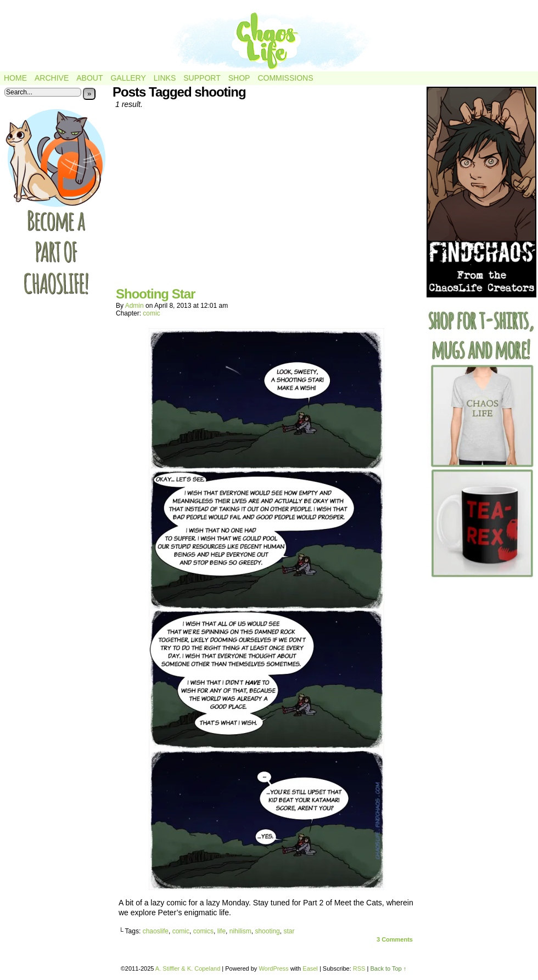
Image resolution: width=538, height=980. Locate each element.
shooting (267, 931)
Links (165, 78)
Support (202, 78)
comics (203, 931)
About (89, 78)
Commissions (285, 78)
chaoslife (156, 931)
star (289, 931)
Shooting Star (155, 294)
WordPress (273, 968)
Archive (52, 78)
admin (134, 306)
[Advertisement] (266, 202)
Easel (310, 968)
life (222, 931)
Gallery (128, 78)
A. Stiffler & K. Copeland (188, 968)
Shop (239, 78)
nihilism (240, 931)
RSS (359, 968)
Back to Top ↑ (388, 968)
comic (151, 313)
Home (15, 78)
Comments (395, 939)
